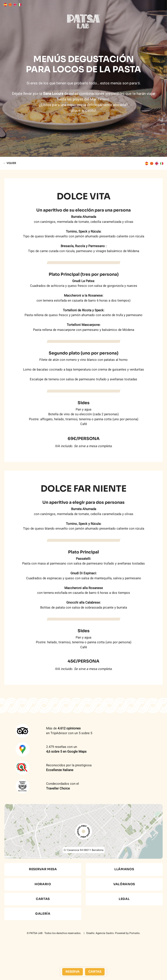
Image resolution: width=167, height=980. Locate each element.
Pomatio (134, 933)
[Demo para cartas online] (83, 21)
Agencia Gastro (105, 933)
